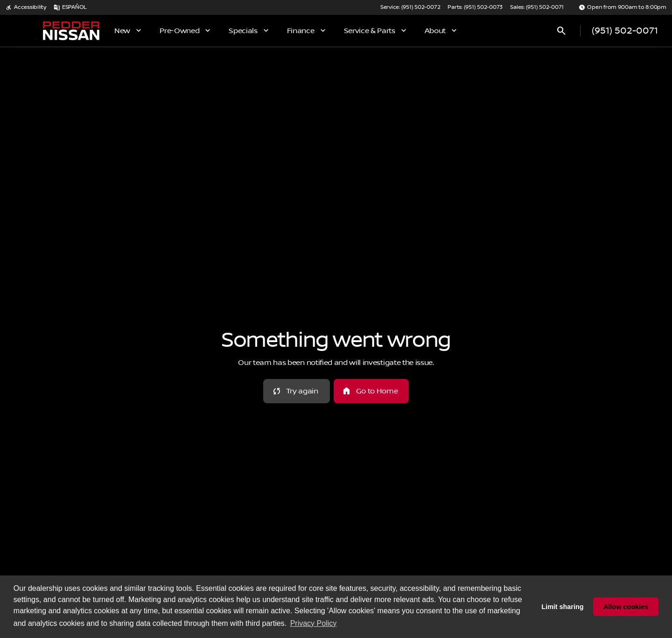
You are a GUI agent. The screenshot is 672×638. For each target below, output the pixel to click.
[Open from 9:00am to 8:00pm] (623, 7)
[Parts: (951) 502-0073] (475, 7)
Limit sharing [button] (562, 607)
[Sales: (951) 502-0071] (537, 7)
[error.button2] (371, 391)
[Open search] (561, 31)
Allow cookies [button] (626, 607)
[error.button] (297, 391)
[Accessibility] (26, 7)
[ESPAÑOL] (70, 7)
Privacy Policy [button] (314, 623)
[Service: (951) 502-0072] (410, 7)
